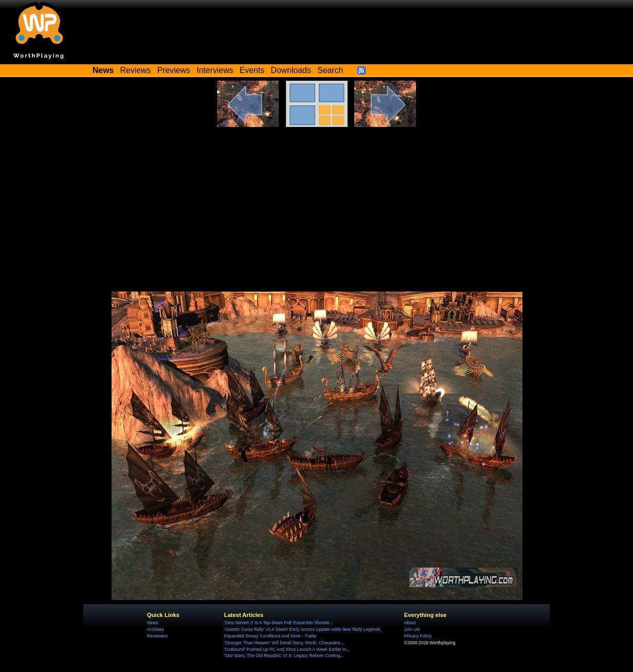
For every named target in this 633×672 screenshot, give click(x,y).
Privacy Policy (418, 636)
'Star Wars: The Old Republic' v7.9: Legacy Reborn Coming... (284, 656)
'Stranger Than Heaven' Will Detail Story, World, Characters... (284, 643)
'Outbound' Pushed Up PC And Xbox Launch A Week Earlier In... (287, 649)
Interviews (215, 70)
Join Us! (412, 629)
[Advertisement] (317, 214)
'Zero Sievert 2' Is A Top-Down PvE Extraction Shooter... (279, 623)
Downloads (291, 70)
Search (330, 70)
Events (252, 70)
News (152, 623)
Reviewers (157, 636)
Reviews (136, 70)
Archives (156, 629)
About (410, 623)
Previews (174, 70)
